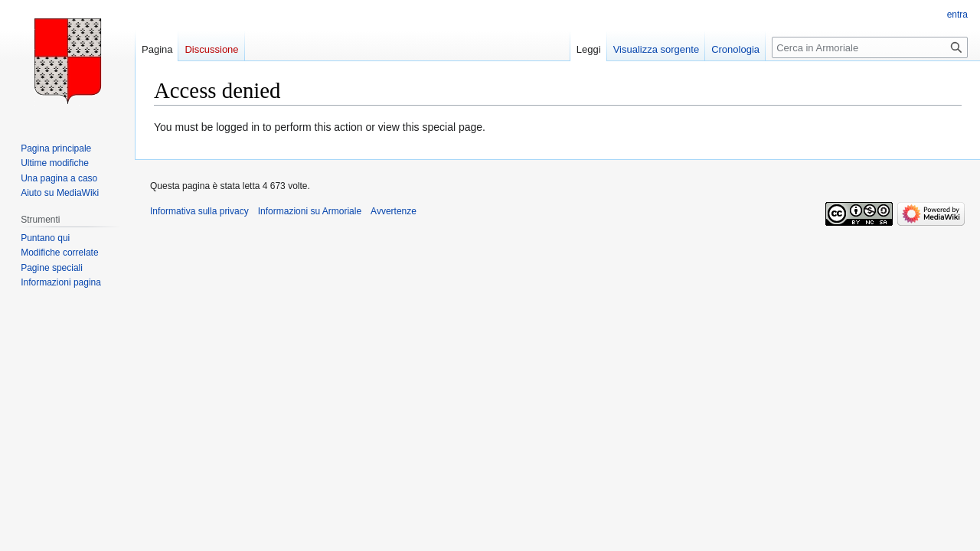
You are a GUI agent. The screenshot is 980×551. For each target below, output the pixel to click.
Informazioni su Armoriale (310, 211)
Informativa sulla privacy (199, 211)
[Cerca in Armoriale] (870, 47)
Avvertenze (394, 211)
